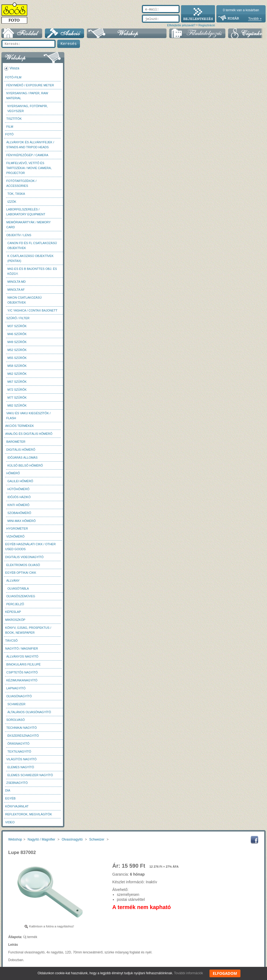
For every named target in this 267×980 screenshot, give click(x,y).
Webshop (15, 839)
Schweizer (16, 704)
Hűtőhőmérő (18, 489)
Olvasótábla (18, 588)
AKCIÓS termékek (20, 426)
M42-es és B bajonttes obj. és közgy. (32, 271)
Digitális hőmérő (21, 450)
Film (10, 127)
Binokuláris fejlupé (23, 664)
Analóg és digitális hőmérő (29, 434)
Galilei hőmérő (20, 481)
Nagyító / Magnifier (22, 648)
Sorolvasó (15, 720)
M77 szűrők (17, 398)
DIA (8, 790)
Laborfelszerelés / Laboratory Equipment (26, 212)
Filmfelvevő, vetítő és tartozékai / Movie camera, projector (29, 168)
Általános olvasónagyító (29, 712)
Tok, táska (16, 194)
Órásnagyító (18, 744)
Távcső (11, 641)
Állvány (13, 581)
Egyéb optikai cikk (21, 573)
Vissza (14, 68)
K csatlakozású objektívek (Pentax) (31, 258)
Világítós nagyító (21, 759)
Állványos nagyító (22, 656)
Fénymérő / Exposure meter (30, 85)
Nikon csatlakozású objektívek (25, 300)
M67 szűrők (17, 382)
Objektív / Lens (19, 235)
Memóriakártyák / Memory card (28, 225)
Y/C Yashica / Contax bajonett (32, 310)
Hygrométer (17, 528)
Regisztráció (207, 25)
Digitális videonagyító (24, 557)
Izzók (12, 202)
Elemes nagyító (21, 767)
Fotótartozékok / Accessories (21, 183)
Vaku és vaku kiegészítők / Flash (28, 416)
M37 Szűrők (17, 326)
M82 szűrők (17, 405)
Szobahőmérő (19, 513)
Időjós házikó (19, 497)
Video (10, 822)
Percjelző (15, 604)
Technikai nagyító (21, 728)
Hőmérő (13, 473)
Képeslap (13, 612)
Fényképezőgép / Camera (27, 155)
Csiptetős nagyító (22, 672)
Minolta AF (16, 290)
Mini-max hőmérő (21, 521)
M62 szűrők (17, 374)
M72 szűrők (17, 390)
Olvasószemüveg (21, 596)
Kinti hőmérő (18, 505)
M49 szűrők (17, 342)
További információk (188, 973)
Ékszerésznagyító (23, 736)
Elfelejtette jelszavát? (181, 25)
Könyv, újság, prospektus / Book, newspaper (28, 630)
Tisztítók (14, 119)
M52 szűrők (17, 350)
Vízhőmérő (15, 536)
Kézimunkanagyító (22, 680)
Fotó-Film (13, 77)
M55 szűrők (17, 358)
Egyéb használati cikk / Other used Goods (30, 547)
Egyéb (10, 798)
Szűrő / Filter (18, 318)
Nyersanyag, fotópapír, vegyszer (28, 108)
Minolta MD (17, 282)
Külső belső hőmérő (25, 465)
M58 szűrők (17, 366)
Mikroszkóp (15, 620)
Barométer (16, 442)
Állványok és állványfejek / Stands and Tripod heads (30, 145)
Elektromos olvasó (23, 565)
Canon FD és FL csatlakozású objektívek (32, 245)
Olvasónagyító (19, 696)
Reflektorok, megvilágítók (29, 814)
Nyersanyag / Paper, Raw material (27, 96)
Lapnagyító (16, 688)
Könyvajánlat (17, 806)
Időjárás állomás (22, 458)
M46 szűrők (17, 334)
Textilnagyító (19, 752)
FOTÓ (9, 134)
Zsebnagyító (17, 783)
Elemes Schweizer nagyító (30, 775)
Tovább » (255, 19)
